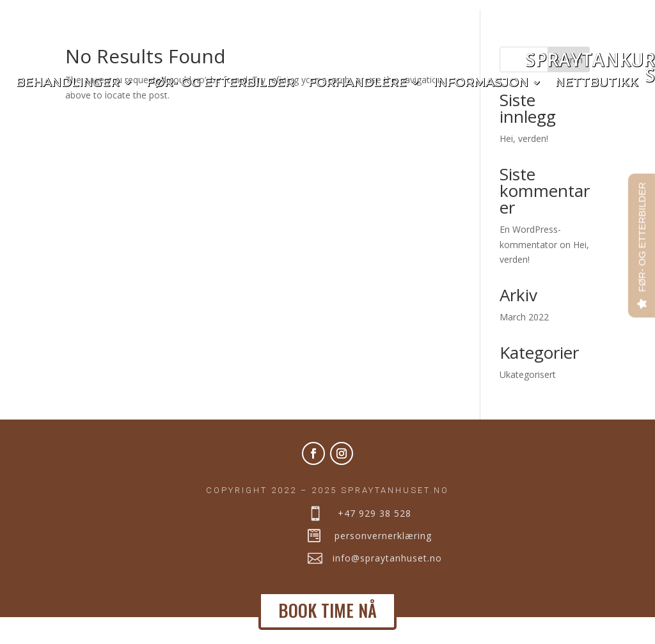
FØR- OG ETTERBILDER (642, 237)
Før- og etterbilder (220, 84)
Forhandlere (358, 84)
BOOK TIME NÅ (327, 610)
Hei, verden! (524, 165)
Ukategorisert (528, 401)
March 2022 (524, 343)
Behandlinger (68, 84)
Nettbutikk (597, 84)
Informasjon (481, 84)
